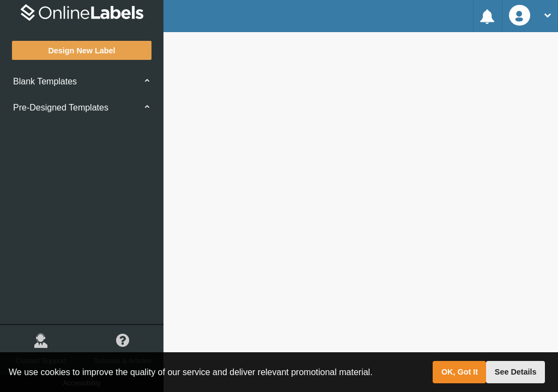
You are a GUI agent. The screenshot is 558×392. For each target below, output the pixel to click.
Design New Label (81, 51)
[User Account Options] (530, 16)
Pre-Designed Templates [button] (61, 108)
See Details (516, 372)
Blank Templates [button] (45, 81)
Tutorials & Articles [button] (123, 345)
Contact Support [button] (41, 345)
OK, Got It (460, 372)
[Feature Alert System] (487, 16)
